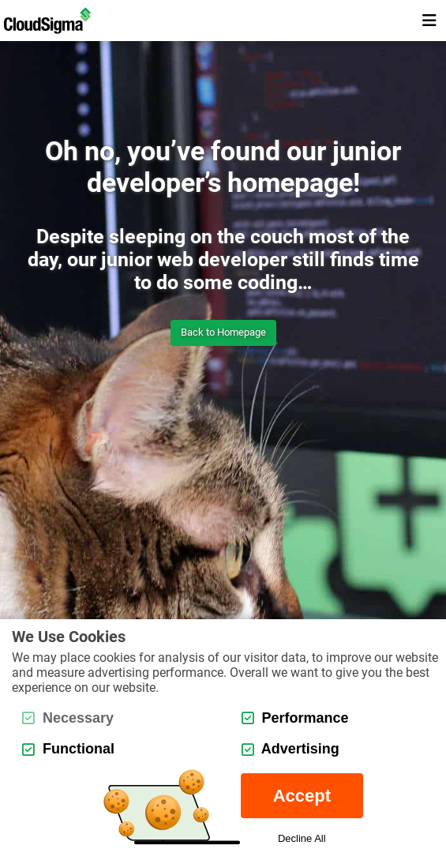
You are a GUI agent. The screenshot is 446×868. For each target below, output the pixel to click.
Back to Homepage (223, 332)
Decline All (302, 838)
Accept (302, 796)
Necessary (68, 718)
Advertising (290, 749)
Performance (295, 718)
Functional (68, 749)
